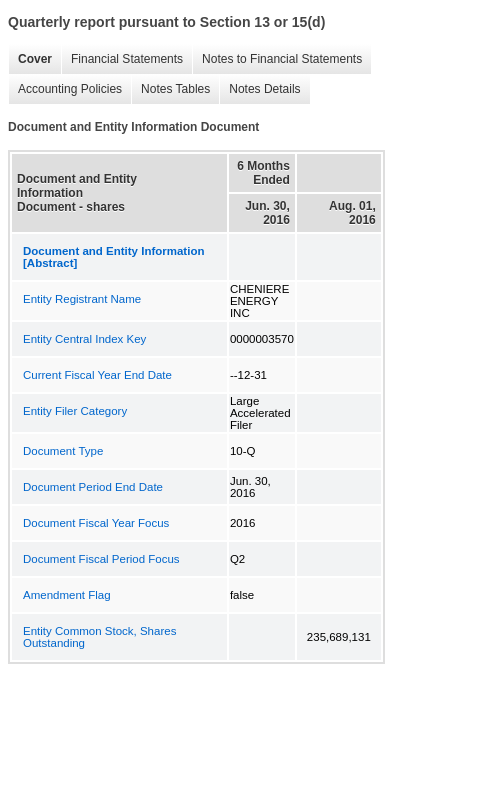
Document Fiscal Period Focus (101, 559)
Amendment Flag (67, 595)
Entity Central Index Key (84, 339)
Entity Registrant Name (82, 299)
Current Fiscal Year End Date (97, 375)
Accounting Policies (70, 89)
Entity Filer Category (75, 411)
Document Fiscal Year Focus (96, 523)
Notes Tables (175, 89)
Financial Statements (127, 59)
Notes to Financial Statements (282, 59)
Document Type (63, 451)
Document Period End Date (93, 487)
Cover (35, 59)
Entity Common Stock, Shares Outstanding (99, 637)
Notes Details (264, 89)
